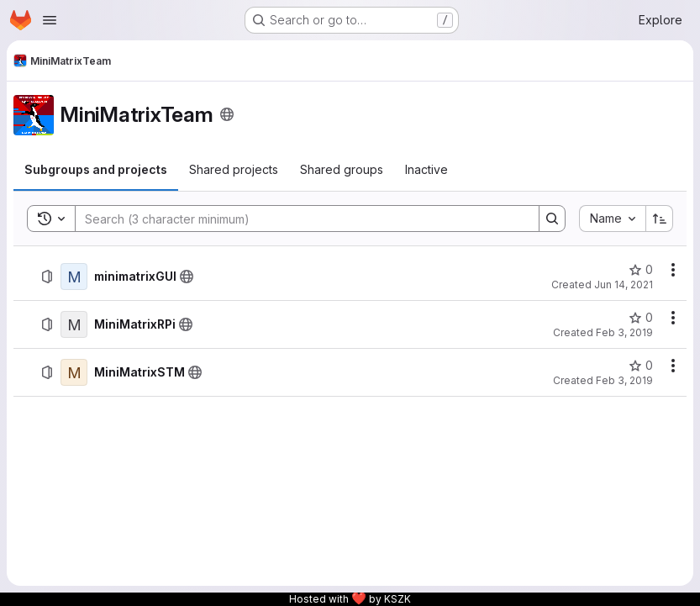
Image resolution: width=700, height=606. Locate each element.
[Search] (299, 219)
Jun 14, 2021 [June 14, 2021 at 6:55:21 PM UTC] (624, 285)
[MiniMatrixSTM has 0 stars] (641, 366)
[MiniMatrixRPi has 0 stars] (641, 318)
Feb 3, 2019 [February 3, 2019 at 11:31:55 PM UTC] (624, 380)
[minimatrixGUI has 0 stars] (641, 270)
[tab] (96, 170)
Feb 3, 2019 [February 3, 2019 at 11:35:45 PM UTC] (624, 332)
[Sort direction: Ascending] (660, 219)
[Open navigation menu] (50, 20)
